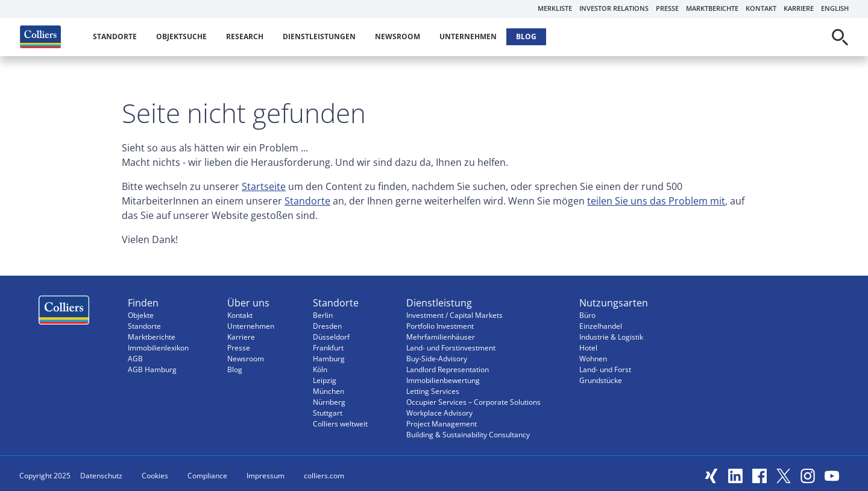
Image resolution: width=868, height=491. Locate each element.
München (329, 391)
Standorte (115, 36)
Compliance (207, 476)
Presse (667, 8)
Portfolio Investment (440, 326)
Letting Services (433, 391)
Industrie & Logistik (611, 337)
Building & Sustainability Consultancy (468, 435)
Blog (526, 36)
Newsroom (398, 36)
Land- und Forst (605, 369)
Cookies (155, 476)
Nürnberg (329, 402)
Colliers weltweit (340, 424)
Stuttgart (328, 413)
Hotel (588, 348)
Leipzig (325, 380)
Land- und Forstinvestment (451, 348)
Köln (320, 369)
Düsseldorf (331, 337)
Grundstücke (601, 380)
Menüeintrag (64, 313)
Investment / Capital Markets (454, 315)
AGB (135, 359)
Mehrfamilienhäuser (441, 337)
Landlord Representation (448, 369)
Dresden (327, 326)
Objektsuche (181, 36)
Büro (587, 315)
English (835, 8)
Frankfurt (328, 348)
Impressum (266, 476)
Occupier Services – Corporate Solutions (473, 402)
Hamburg (329, 359)
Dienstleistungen (319, 36)
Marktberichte (712, 8)
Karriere (799, 8)
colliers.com (324, 476)
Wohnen (593, 359)
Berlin (323, 315)
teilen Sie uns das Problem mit (656, 201)
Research (245, 36)
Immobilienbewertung (443, 380)
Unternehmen (468, 36)
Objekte (141, 315)
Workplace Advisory (439, 413)
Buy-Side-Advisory (437, 359)
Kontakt (761, 8)
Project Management (442, 424)
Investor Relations (614, 8)
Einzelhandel (601, 326)
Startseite (264, 186)
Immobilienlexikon (158, 348)
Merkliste (555, 8)
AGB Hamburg (152, 369)
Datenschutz (101, 476)
